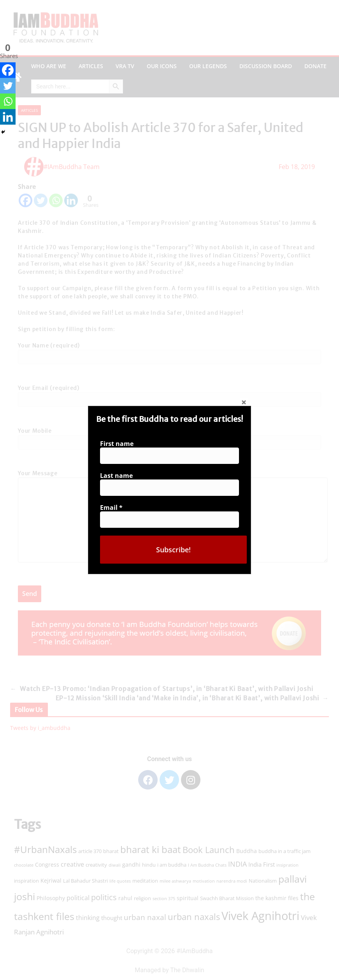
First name (119, 445)
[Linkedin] (8, 117)
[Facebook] (8, 70)
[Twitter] (8, 86)
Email (114, 507)
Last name (119, 476)
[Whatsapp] (8, 101)
